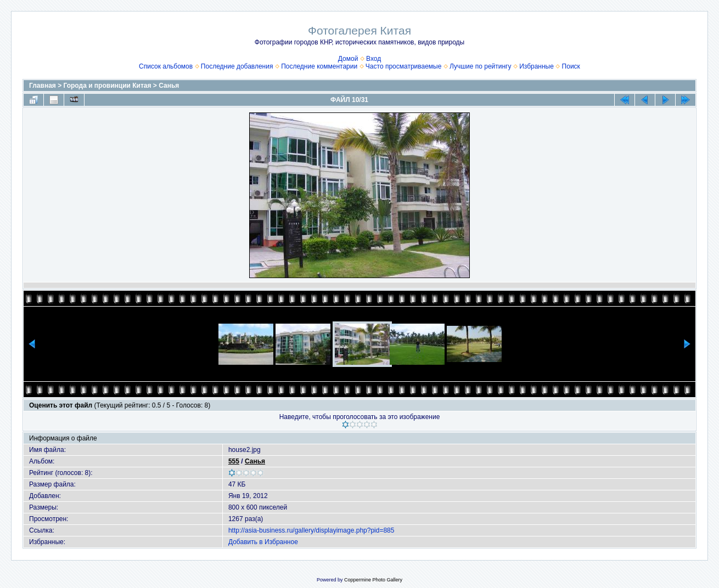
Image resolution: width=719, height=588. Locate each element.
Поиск (571, 66)
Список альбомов (166, 66)
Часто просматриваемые (404, 66)
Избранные (537, 66)
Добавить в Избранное (263, 542)
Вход (373, 59)
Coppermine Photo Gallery (373, 580)
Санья (169, 86)
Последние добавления (237, 66)
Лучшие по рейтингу (480, 66)
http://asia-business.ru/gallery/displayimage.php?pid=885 (311, 530)
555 (234, 461)
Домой (348, 59)
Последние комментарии (319, 66)
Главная (43, 86)
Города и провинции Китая (108, 86)
